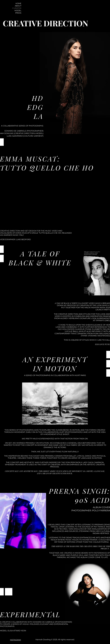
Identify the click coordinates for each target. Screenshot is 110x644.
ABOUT (18, 6)
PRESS (18, 13)
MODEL (18, 11)
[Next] (106, 83)
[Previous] (43, 83)
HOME (18, 3)
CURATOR (17, 8)
